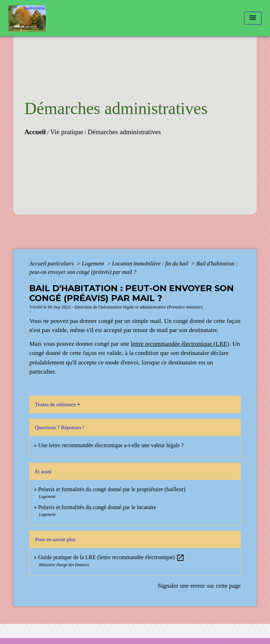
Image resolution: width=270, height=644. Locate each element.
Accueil (35, 132)
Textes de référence (55, 405)
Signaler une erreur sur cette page (199, 586)
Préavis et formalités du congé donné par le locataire (97, 507)
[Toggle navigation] (253, 18)
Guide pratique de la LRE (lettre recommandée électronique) (111, 557)
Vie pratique (67, 132)
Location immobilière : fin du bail (151, 264)
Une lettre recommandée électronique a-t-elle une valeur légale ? (111, 445)
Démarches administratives (124, 132)
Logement (94, 264)
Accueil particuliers (52, 264)
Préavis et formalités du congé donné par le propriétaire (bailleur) (112, 489)
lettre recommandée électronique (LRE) (180, 344)
